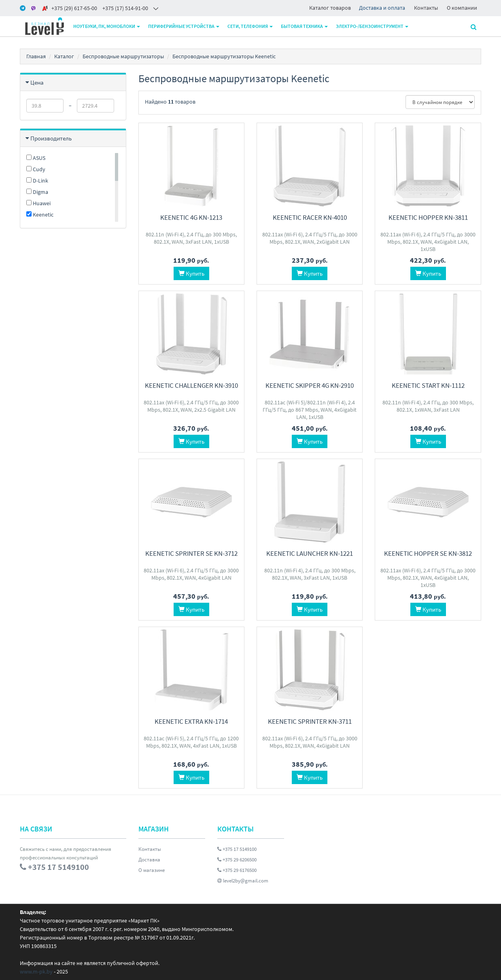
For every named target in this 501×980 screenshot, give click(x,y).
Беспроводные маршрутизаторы (123, 56)
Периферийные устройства (184, 26)
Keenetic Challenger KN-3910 (191, 385)
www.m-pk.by (36, 971)
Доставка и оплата (382, 8)
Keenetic (40, 215)
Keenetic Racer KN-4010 (310, 217)
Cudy (36, 169)
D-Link (37, 181)
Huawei (38, 203)
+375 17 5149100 (237, 849)
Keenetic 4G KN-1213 (191, 217)
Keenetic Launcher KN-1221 (310, 553)
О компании (462, 8)
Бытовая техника (304, 26)
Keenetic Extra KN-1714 (191, 721)
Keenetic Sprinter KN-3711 (310, 721)
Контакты (426, 8)
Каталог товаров (330, 8)
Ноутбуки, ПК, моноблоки (107, 26)
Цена (37, 82)
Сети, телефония (250, 26)
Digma (37, 192)
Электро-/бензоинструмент (372, 26)
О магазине (152, 870)
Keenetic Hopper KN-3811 (428, 217)
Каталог (64, 56)
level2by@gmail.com (243, 881)
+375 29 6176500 (237, 870)
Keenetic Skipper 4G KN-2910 (310, 385)
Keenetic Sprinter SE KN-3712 (191, 553)
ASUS (36, 158)
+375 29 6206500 (237, 860)
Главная (36, 56)
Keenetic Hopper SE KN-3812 (428, 553)
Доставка (149, 860)
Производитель (51, 138)
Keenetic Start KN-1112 (428, 385)
